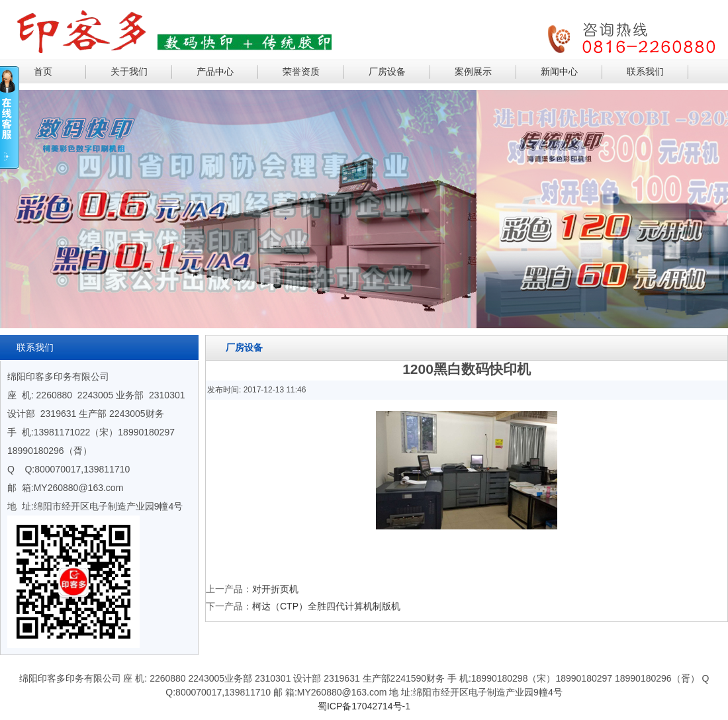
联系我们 (645, 71)
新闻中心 (559, 71)
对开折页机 (275, 589)
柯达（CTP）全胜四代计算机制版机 (326, 606)
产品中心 (215, 71)
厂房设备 (387, 71)
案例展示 (473, 71)
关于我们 (129, 71)
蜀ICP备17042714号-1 (364, 706)
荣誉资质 (301, 71)
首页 (43, 71)
